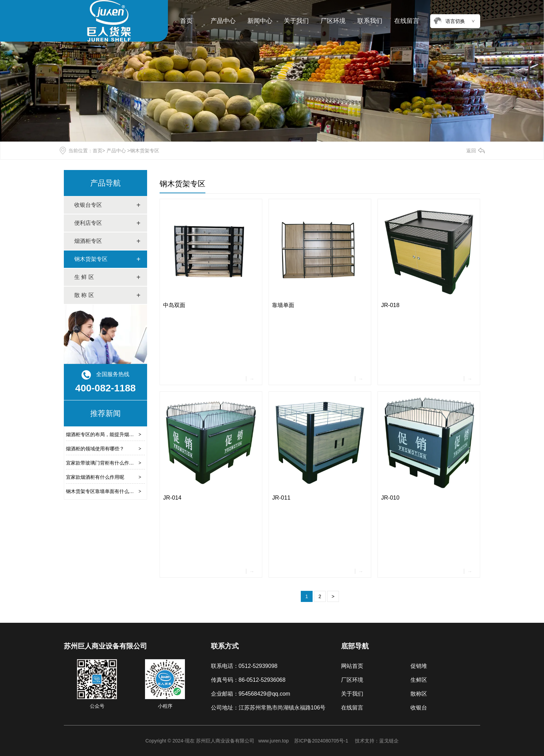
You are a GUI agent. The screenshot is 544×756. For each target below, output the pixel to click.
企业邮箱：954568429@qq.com (251, 694)
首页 (186, 21)
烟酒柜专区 (88, 241)
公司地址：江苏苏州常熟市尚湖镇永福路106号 (268, 708)
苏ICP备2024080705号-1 (321, 741)
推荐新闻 (105, 413)
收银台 (419, 708)
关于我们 (296, 21)
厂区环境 (333, 21)
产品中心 (223, 21)
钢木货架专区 (91, 259)
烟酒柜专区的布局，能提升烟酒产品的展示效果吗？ (122, 434)
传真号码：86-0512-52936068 (248, 680)
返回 (471, 151)
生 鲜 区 (84, 277)
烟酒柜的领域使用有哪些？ (95, 449)
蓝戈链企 (389, 741)
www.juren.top (273, 741)
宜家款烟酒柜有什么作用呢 (95, 477)
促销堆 (419, 666)
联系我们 (370, 21)
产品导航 (105, 183)
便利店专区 (88, 223)
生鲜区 (419, 680)
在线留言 (407, 21)
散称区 (419, 694)
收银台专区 (88, 205)
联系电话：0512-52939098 (244, 666)
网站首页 (352, 666)
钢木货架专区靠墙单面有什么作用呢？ (107, 491)
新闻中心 (260, 21)
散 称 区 (84, 295)
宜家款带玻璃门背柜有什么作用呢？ (105, 463)
